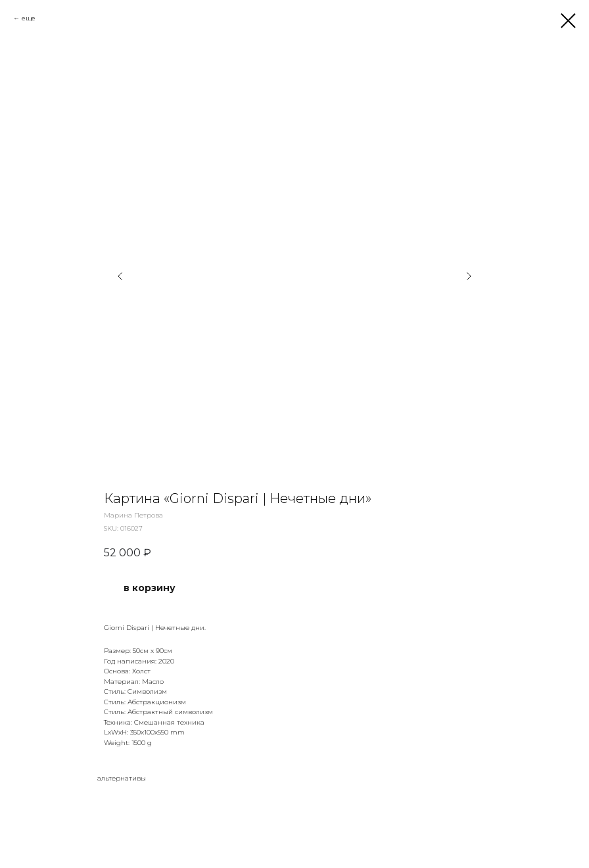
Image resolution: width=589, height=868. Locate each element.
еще (29, 18)
